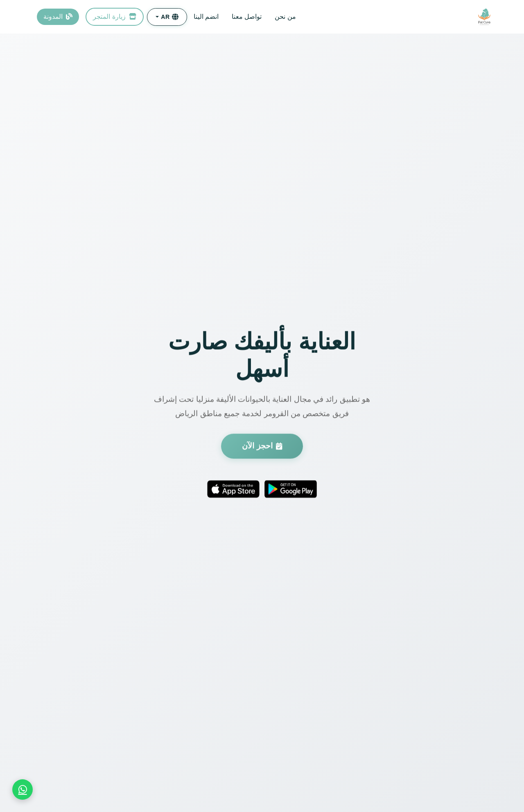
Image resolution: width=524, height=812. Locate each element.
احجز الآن (262, 447)
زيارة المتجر (115, 17)
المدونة (58, 17)
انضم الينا (206, 17)
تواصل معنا (247, 17)
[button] (167, 17)
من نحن (285, 17)
